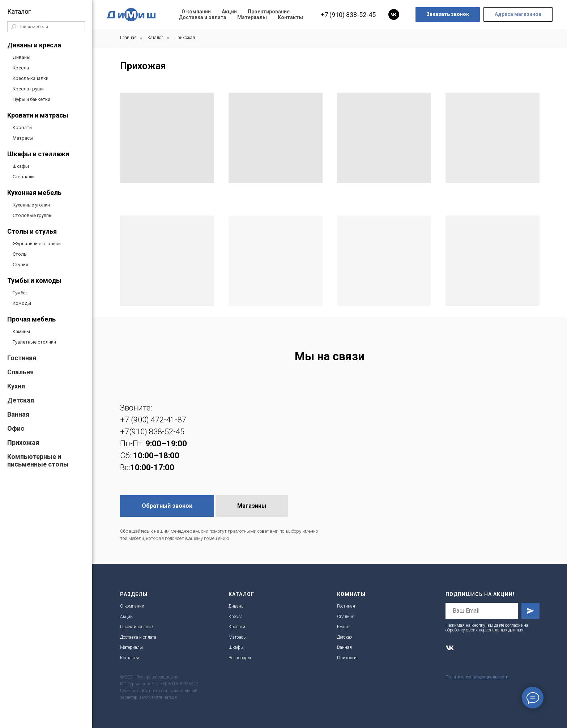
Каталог (155, 38)
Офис (16, 428)
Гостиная (22, 358)
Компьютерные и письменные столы (38, 460)
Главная (128, 38)
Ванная (18, 414)
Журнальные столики (37, 244)
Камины (21, 331)
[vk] (394, 14)
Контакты (290, 17)
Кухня (16, 386)
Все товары (240, 658)
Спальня (20, 372)
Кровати (22, 127)
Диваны (22, 57)
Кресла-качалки (31, 78)
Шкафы (21, 166)
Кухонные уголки (31, 205)
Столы (20, 254)
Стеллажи (24, 177)
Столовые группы (33, 215)
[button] (448, 14)
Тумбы (20, 293)
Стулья (20, 265)
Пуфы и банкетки (31, 99)
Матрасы (23, 138)
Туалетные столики (34, 342)
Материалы (252, 17)
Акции (229, 12)
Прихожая (23, 442)
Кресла (21, 68)
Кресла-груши (28, 89)
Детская (21, 400)
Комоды (22, 303)
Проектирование (269, 12)
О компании (196, 12)
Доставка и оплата (202, 17)
